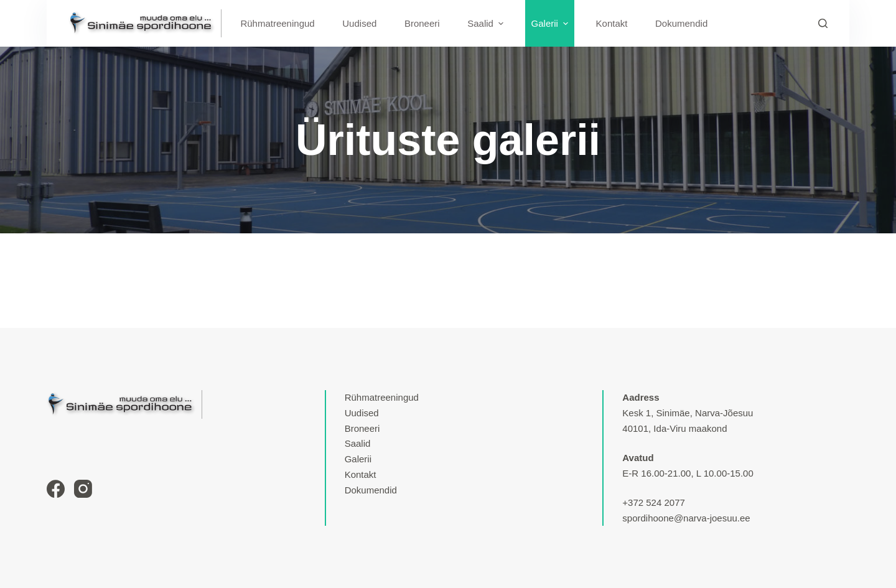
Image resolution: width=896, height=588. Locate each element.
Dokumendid (371, 490)
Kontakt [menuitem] (612, 23)
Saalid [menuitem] (487, 24)
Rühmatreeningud (382, 397)
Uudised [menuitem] (359, 23)
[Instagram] (83, 489)
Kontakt (361, 474)
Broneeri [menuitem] (422, 23)
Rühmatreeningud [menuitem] (277, 23)
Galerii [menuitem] (551, 24)
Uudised (362, 413)
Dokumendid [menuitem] (681, 23)
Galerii (358, 459)
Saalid (358, 443)
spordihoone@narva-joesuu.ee (686, 518)
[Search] (823, 23)
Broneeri (362, 428)
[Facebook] (56, 489)
